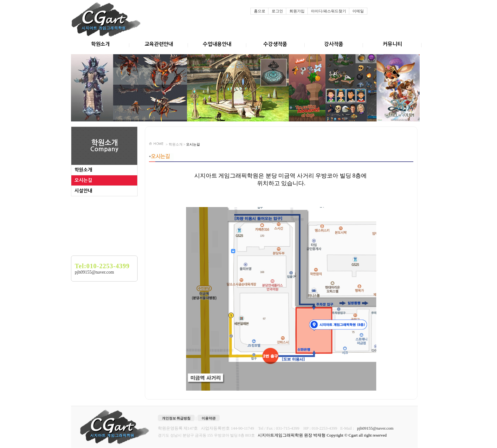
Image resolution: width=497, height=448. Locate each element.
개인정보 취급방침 (176, 418)
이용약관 (209, 418)
